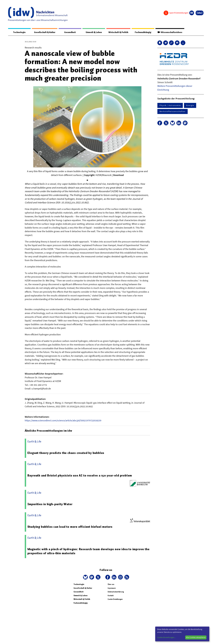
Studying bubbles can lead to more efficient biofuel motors (70, 527)
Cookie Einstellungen (115, 599)
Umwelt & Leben (94, 32)
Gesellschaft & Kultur (45, 32)
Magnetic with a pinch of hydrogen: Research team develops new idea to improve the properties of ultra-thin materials (89, 551)
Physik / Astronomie (170, 105)
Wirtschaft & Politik (118, 32)
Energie (190, 105)
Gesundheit (70, 32)
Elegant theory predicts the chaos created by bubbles (66, 453)
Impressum (112, 588)
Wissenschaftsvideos (170, 32)
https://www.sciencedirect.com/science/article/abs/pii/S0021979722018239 (63, 421)
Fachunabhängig (143, 32)
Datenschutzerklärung (116, 592)
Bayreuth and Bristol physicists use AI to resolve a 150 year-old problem (80, 476)
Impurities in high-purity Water (50, 504)
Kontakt (111, 596)
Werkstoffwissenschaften (173, 112)
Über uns (111, 584)
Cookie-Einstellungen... (166, 637)
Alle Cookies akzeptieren (196, 637)
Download (118, 175)
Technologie (19, 32)
